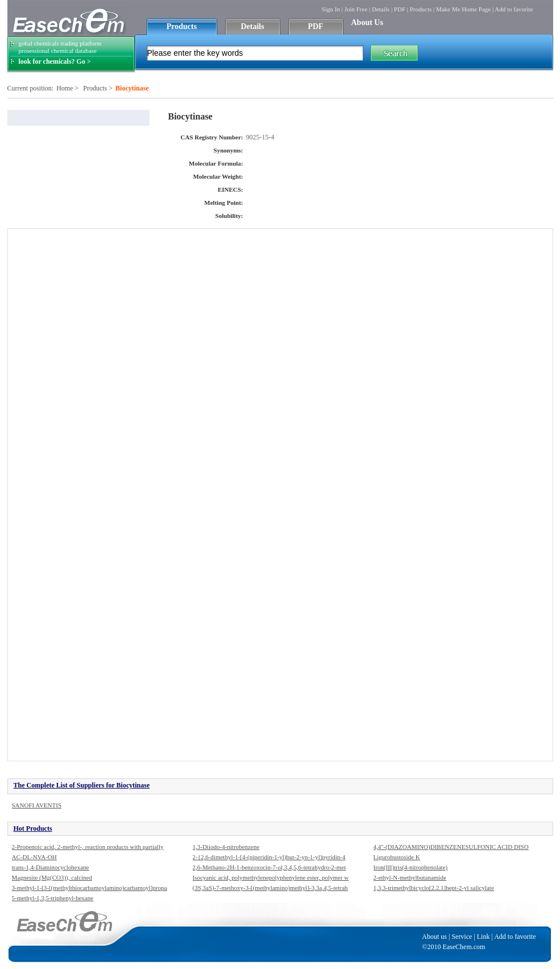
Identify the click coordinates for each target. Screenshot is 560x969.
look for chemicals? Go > (55, 61)
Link (484, 937)
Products (421, 9)
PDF (400, 9)
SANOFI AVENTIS (37, 805)
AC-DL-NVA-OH (34, 857)
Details (381, 9)
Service (462, 937)
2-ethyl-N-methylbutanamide (410, 877)
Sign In (331, 9)
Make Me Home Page (463, 9)
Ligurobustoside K (397, 857)
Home (65, 88)
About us (434, 937)
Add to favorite (514, 9)
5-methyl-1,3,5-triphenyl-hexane (53, 898)
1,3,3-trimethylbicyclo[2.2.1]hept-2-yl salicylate (434, 888)
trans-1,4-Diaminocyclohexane (51, 867)
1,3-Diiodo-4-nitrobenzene (226, 847)
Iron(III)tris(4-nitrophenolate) (411, 867)
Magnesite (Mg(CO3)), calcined (52, 877)
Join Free (356, 9)
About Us (367, 22)
